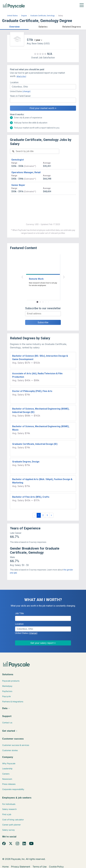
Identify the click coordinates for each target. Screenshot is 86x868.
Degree (24, 16)
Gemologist (18, 160)
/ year (37, 40)
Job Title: (20, 613)
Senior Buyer (18, 185)
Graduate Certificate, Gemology (43, 16)
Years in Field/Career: (21, 96)
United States (12, 16)
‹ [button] (22, 277)
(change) (26, 91)
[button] (14, 26)
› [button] (64, 277)
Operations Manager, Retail (26, 172)
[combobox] (43, 87)
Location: (14, 82)
